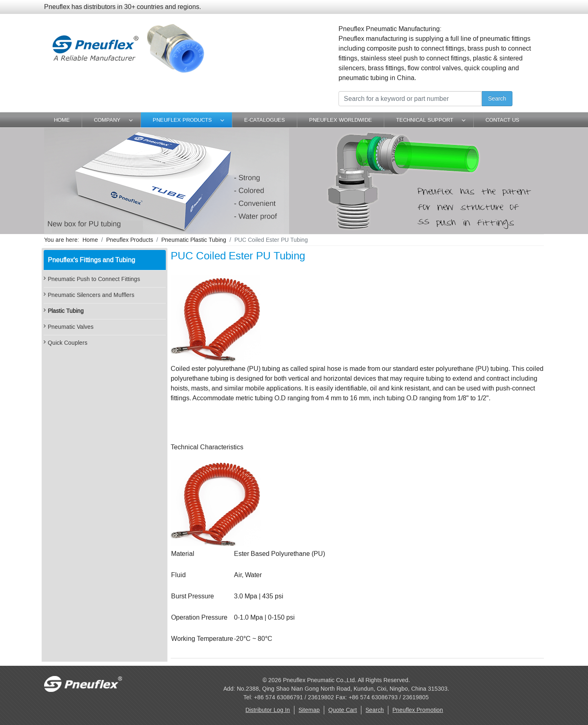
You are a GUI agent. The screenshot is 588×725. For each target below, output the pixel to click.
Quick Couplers (68, 343)
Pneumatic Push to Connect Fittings (94, 279)
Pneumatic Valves (71, 327)
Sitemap (309, 710)
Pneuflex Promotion (418, 710)
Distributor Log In (268, 710)
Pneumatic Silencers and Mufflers (91, 295)
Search (497, 98)
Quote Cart (343, 710)
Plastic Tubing (66, 311)
